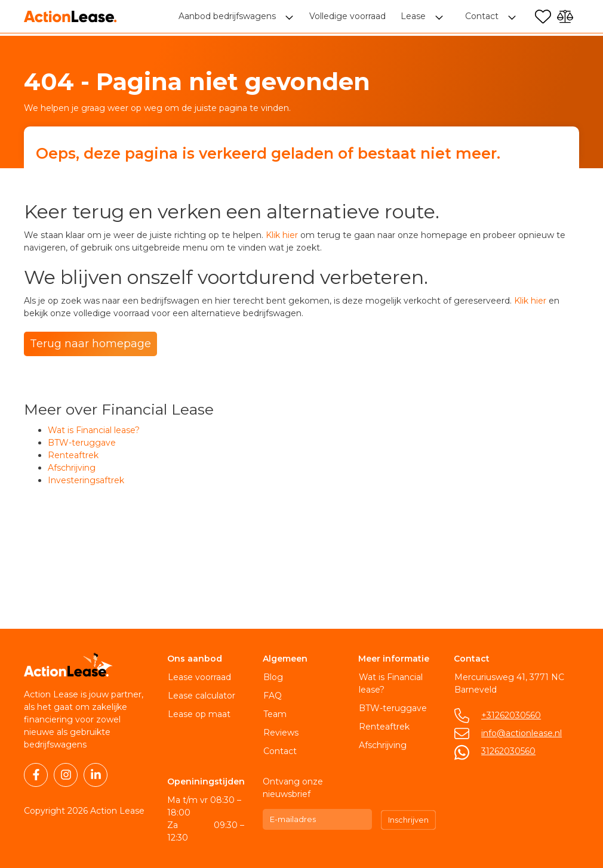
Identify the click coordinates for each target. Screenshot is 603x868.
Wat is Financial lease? (94, 430)
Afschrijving (72, 468)
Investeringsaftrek (86, 480)
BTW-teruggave (82, 443)
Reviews (280, 733)
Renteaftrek (73, 455)
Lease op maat (199, 714)
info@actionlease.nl (521, 733)
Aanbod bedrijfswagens (228, 18)
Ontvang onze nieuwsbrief (293, 788)
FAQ (272, 696)
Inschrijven (408, 820)
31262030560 (508, 751)
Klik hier (282, 235)
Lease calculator (201, 696)
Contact (279, 751)
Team (274, 714)
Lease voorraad (199, 677)
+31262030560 (510, 715)
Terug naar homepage (90, 344)
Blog (273, 677)
